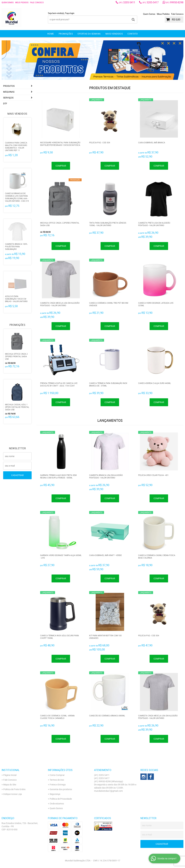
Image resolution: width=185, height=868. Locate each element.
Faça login (70, 13)
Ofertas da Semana (89, 34)
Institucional (11, 770)
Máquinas (9, 92)
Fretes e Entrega (58, 784)
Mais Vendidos (114, 34)
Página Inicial (10, 775)
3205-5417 (151, 2)
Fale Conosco (37, 2)
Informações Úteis (60, 770)
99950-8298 (175, 2)
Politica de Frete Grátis (14, 789)
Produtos (9, 86)
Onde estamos (57, 803)
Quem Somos (8, 2)
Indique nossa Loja (13, 794)
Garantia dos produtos (61, 789)
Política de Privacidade (61, 799)
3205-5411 (127, 2)
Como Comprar (57, 775)
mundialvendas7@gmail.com (108, 791)
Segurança (55, 794)
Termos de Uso (57, 780)
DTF (5, 103)
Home (51, 34)
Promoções (66, 34)
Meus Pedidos (22, 2)
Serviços (8, 98)
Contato (133, 34)
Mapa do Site (10, 784)
